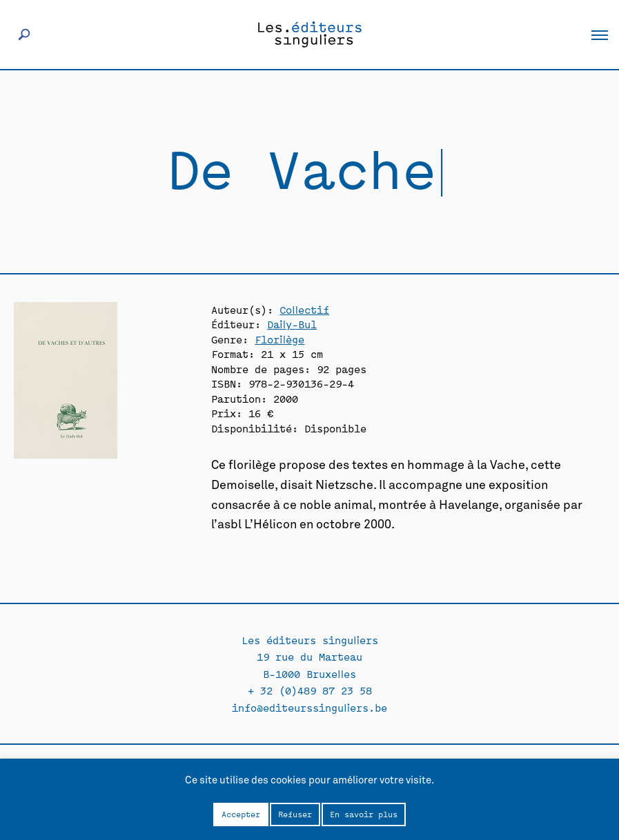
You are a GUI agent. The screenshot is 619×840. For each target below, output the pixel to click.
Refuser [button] (295, 814)
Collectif (304, 309)
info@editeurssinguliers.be (309, 707)
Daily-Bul (292, 324)
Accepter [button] (241, 814)
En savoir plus (364, 814)
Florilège (279, 339)
